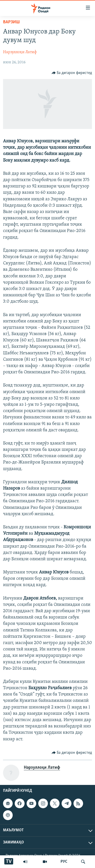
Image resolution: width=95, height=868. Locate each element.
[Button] (72, 73)
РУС (64, 862)
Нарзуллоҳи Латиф (20, 52)
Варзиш (11, 22)
